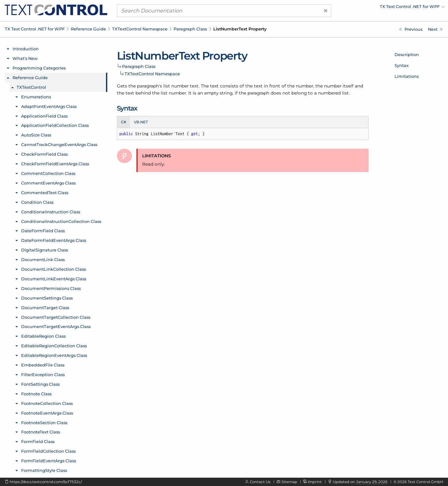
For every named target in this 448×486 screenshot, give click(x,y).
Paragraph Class (190, 29)
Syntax (402, 65)
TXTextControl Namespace (140, 29)
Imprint (315, 482)
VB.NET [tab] (141, 122)
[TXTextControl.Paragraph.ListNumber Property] (411, 29)
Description (407, 54)
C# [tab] (124, 122)
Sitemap (289, 482)
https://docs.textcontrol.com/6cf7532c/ (46, 482)
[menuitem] (389, 8)
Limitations (407, 76)
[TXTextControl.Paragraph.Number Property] (435, 29)
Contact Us (260, 482)
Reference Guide (88, 29)
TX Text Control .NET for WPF (35, 29)
